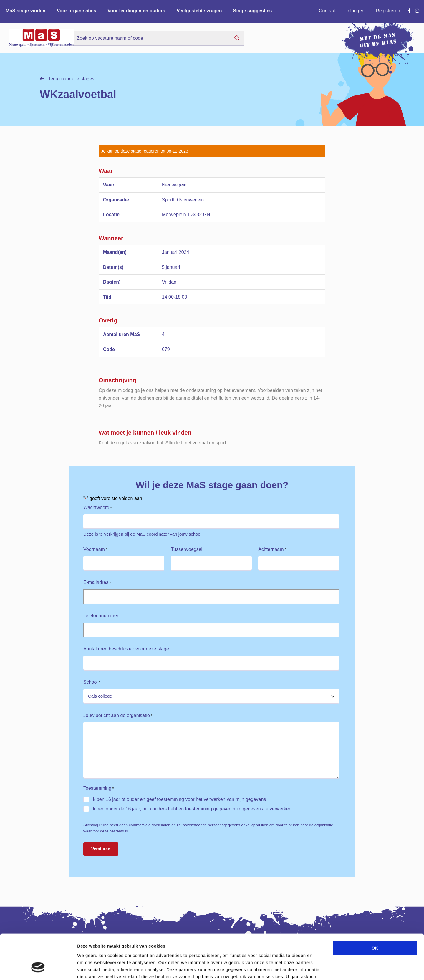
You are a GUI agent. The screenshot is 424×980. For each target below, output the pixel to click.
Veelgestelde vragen (199, 11)
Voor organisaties (77, 11)
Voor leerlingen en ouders (136, 11)
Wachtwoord (98, 508)
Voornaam (95, 550)
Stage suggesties (253, 11)
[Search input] (152, 38)
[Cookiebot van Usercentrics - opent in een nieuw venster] (38, 969)
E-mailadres (97, 583)
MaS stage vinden (25, 11)
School (92, 682)
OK (375, 909)
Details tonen (318, 968)
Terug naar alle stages (67, 79)
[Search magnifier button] (237, 38)
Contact (327, 11)
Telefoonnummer (101, 616)
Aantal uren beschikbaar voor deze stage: (127, 649)
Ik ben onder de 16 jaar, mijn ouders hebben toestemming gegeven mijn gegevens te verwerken (192, 809)
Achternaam (272, 550)
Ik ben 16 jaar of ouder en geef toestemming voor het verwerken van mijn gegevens (179, 799)
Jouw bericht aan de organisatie (118, 716)
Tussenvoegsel (187, 549)
